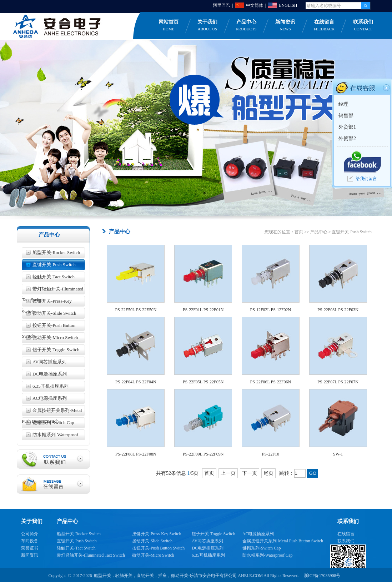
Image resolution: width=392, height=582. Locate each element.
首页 (299, 232)
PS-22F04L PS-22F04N (136, 382)
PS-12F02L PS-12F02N (271, 310)
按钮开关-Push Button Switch (49, 327)
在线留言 (324, 26)
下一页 (250, 473)
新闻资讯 (285, 26)
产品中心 (246, 26)
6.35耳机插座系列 (51, 386)
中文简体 (255, 5)
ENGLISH (288, 5)
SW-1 (338, 454)
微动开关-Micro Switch (55, 337)
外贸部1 (347, 127)
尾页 (268, 473)
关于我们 (207, 26)
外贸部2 (347, 138)
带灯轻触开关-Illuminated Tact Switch (52, 290)
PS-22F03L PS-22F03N (338, 310)
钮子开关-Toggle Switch (56, 350)
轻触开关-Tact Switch (54, 277)
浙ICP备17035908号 (322, 576)
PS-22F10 (271, 454)
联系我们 (363, 26)
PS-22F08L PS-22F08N (136, 454)
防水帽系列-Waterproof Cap (50, 436)
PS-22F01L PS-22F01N (203, 310)
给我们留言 (366, 179)
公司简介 (30, 534)
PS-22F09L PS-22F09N (203, 454)
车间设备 (30, 541)
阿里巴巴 (221, 5)
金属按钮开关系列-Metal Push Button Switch (52, 412)
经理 (343, 104)
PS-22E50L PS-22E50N (136, 310)
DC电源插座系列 (50, 374)
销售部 (346, 116)
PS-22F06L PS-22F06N (271, 382)
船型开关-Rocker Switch (56, 252)
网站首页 (169, 26)
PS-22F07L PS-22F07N (338, 382)
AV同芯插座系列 (49, 362)
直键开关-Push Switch (54, 265)
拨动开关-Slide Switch (54, 313)
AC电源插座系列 (50, 398)
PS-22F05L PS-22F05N (203, 382)
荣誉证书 (30, 548)
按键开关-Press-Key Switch (47, 302)
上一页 (228, 473)
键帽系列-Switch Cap (53, 422)
